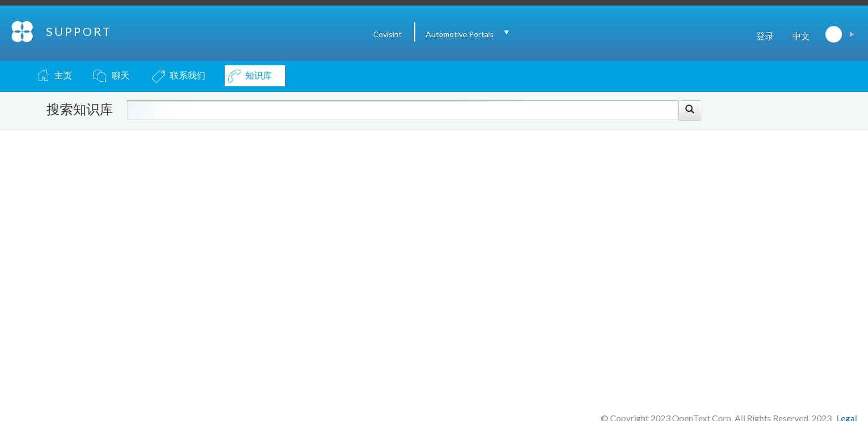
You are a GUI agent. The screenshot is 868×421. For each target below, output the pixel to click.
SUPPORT (79, 31)
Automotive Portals (460, 34)
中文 (801, 36)
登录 (765, 36)
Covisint (387, 34)
